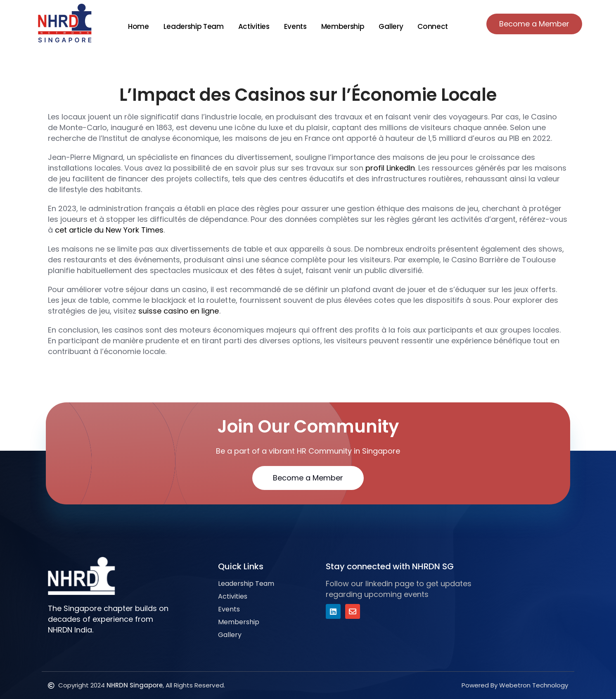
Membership (343, 26)
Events (295, 26)
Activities (254, 26)
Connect (433, 26)
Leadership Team (194, 26)
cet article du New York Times (109, 230)
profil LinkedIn (390, 168)
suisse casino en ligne (179, 311)
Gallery (391, 26)
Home (139, 26)
